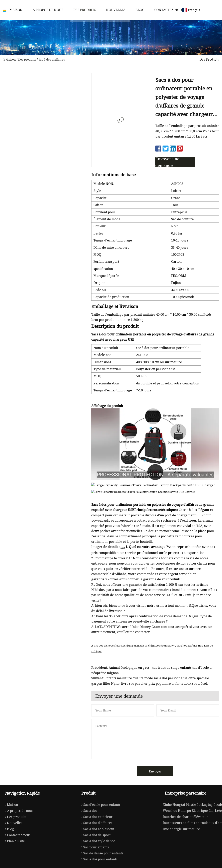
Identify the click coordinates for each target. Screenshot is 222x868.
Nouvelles (116, 10)
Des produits (85, 10)
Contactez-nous (169, 10)
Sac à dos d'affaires (52, 59)
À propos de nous (48, 10)
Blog (140, 10)
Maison (16, 10)
